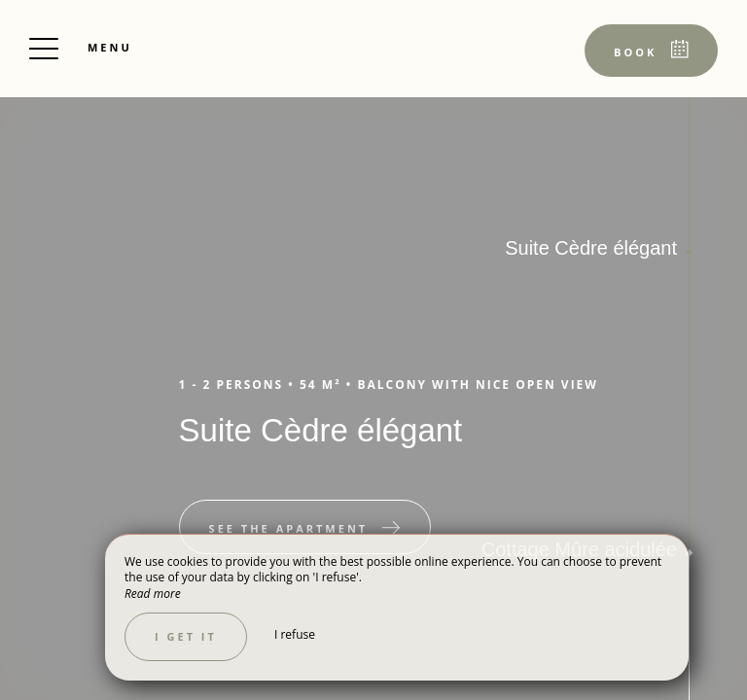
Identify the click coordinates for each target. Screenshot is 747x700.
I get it (186, 636)
